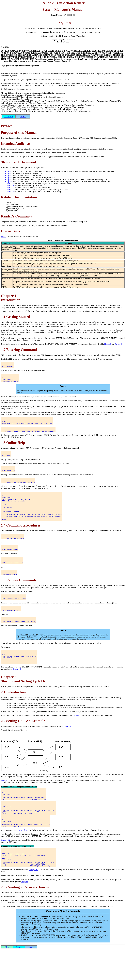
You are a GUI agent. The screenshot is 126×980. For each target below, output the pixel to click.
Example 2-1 (5, 798)
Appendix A (10, 183)
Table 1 (4, 237)
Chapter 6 (9, 181)
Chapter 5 (9, 179)
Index (31, 977)
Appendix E (10, 192)
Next (7, 977)
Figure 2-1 (67, 744)
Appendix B (10, 186)
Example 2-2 (5, 864)
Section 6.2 (17, 686)
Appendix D (10, 190)
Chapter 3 (9, 175)
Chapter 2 (9, 173)
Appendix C (10, 188)
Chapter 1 (9, 171)
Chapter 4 (9, 177)
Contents (19, 977)
